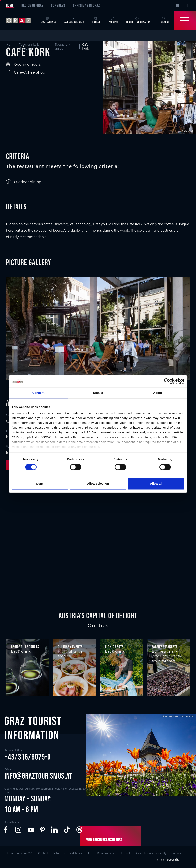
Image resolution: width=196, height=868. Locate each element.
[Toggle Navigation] (185, 21)
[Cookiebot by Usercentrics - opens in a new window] (167, 381)
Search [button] (165, 20)
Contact (43, 853)
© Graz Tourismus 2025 (20, 853)
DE (178, 5)
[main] (98, 311)
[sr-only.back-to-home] (22, 21)
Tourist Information (138, 20)
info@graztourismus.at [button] (38, 776)
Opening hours (27, 64)
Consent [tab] (38, 393)
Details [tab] (98, 393)
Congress (58, 5)
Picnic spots (114, 647)
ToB (90, 853)
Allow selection (98, 484)
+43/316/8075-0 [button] (28, 757)
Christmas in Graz (86, 5)
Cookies (177, 853)
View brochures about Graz (104, 840)
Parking (113, 20)
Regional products (25, 647)
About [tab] (158, 393)
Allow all (156, 484)
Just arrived (49, 20)
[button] (7, 830)
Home (10, 5)
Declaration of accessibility (151, 853)
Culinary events (70, 647)
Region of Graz (32, 5)
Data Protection (107, 853)
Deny (40, 484)
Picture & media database (68, 853)
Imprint (126, 853)
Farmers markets (165, 647)
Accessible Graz (74, 20)
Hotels (96, 20)
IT (189, 5)
